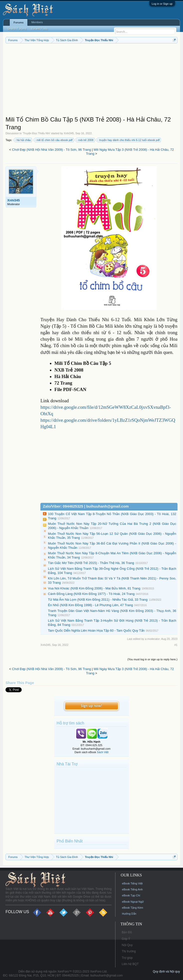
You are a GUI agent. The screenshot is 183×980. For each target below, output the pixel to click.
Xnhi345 (69, 133)
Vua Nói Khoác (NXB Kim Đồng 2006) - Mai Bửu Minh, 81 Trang (94, 588)
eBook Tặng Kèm (133, 908)
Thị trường (129, 951)
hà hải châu (23, 140)
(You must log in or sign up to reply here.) (152, 659)
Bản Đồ (127, 932)
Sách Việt (103, 752)
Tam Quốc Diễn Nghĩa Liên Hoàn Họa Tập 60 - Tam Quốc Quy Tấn (96, 630)
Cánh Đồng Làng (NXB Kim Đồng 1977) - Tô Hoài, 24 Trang (91, 594)
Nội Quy (127, 945)
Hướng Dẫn (129, 914)
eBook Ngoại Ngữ (133, 902)
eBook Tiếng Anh (132, 889)
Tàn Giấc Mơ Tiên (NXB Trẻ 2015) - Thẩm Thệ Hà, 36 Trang (91, 563)
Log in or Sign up (162, 4)
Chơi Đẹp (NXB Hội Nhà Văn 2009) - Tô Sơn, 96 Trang (51, 150)
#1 (176, 645)
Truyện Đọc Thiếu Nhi (36, 133)
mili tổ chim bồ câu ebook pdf (54, 140)
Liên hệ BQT (130, 964)
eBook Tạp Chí (131, 895)
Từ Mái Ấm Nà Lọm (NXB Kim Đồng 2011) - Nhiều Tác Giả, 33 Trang (98, 600)
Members (37, 22)
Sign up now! (91, 706)
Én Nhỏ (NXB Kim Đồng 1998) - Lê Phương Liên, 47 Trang (90, 605)
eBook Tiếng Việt (132, 883)
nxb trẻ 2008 (85, 140)
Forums (18, 22)
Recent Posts (40, 29)
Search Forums (17, 29)
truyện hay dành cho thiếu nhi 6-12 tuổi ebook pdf (129, 140)
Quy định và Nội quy (166, 972)
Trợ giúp (127, 958)
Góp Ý (126, 939)
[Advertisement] (91, 81)
